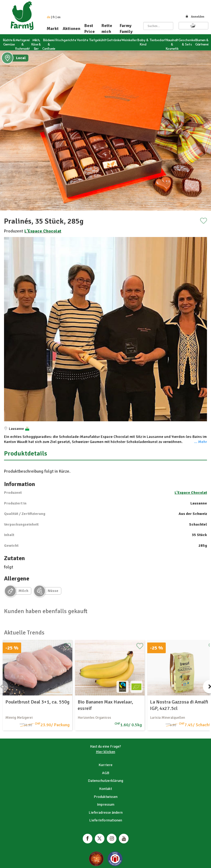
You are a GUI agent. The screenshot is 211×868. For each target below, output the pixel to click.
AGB (106, 773)
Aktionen (71, 29)
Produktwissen (106, 797)
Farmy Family (126, 29)
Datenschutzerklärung (105, 781)
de (49, 17)
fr (54, 17)
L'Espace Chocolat (43, 231)
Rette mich (107, 29)
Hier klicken (105, 752)
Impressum (106, 804)
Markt (53, 29)
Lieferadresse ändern (106, 812)
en (59, 17)
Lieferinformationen (106, 820)
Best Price (90, 29)
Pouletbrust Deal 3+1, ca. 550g (37, 702)
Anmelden (195, 17)
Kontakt (105, 789)
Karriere (105, 765)
